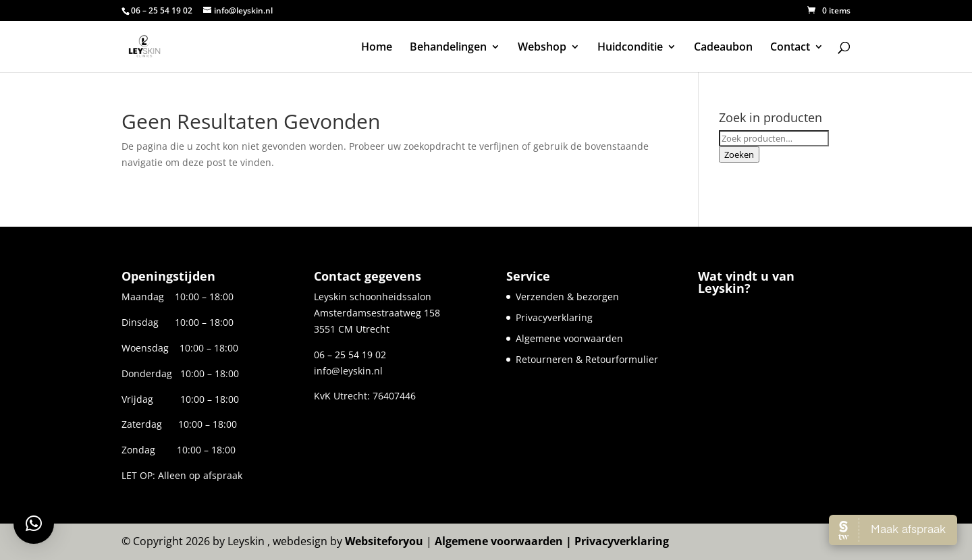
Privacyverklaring (554, 317)
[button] (34, 524)
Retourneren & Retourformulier (587, 359)
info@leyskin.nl (348, 371)
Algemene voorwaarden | (505, 541)
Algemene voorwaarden (569, 338)
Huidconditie (630, 48)
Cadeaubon (723, 48)
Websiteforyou (384, 541)
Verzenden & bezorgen (567, 297)
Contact (790, 48)
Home (377, 48)
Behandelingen (448, 48)
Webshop (542, 48)
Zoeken (739, 155)
